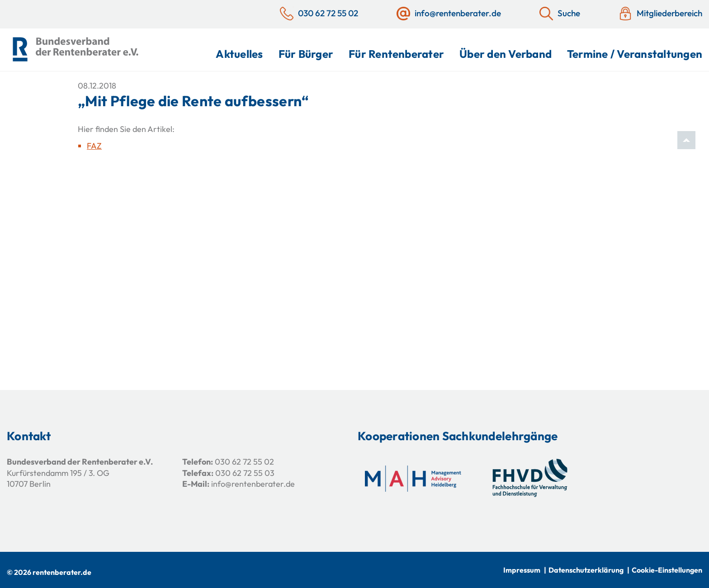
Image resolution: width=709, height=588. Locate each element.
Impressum (522, 570)
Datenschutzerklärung (586, 570)
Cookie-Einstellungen (667, 570)
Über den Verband (506, 54)
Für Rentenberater (396, 54)
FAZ (94, 146)
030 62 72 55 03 (245, 473)
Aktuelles (239, 54)
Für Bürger (306, 54)
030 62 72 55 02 (244, 462)
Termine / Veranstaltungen (635, 54)
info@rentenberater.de (253, 484)
